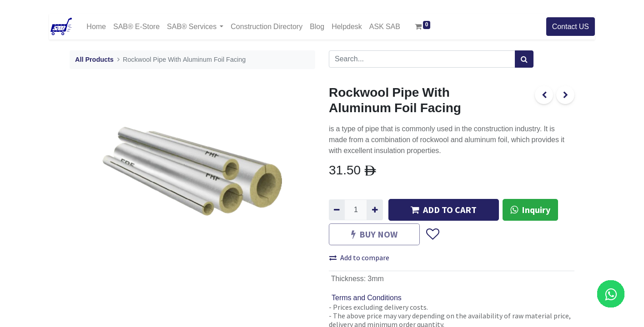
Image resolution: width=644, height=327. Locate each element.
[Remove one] (337, 210)
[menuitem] (96, 27)
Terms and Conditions (367, 298)
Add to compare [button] (359, 258)
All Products (94, 60)
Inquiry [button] (530, 210)
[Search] (524, 59)
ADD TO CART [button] (444, 210)
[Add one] (375, 210)
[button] (432, 234)
